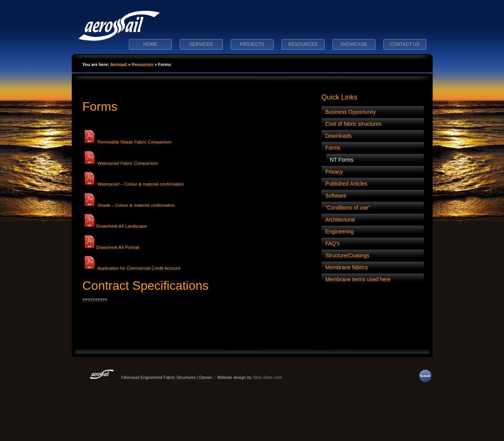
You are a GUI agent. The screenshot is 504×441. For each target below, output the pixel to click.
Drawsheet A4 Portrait (111, 247)
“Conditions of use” (348, 208)
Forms (100, 106)
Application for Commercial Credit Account (131, 268)
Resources (303, 44)
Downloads (339, 136)
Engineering (340, 232)
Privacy (334, 172)
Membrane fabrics (347, 268)
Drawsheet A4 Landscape (115, 226)
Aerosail (119, 64)
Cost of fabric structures (354, 124)
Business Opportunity (351, 112)
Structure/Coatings (347, 256)
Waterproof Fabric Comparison (120, 163)
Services (201, 44)
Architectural (340, 220)
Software (336, 196)
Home (150, 44)
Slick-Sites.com (267, 377)
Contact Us (405, 44)
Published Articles (346, 184)
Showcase (354, 44)
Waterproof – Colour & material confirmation (133, 184)
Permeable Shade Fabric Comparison (127, 142)
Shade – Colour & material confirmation (129, 205)
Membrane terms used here (358, 280)
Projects (252, 44)
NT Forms (342, 160)
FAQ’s (333, 244)
